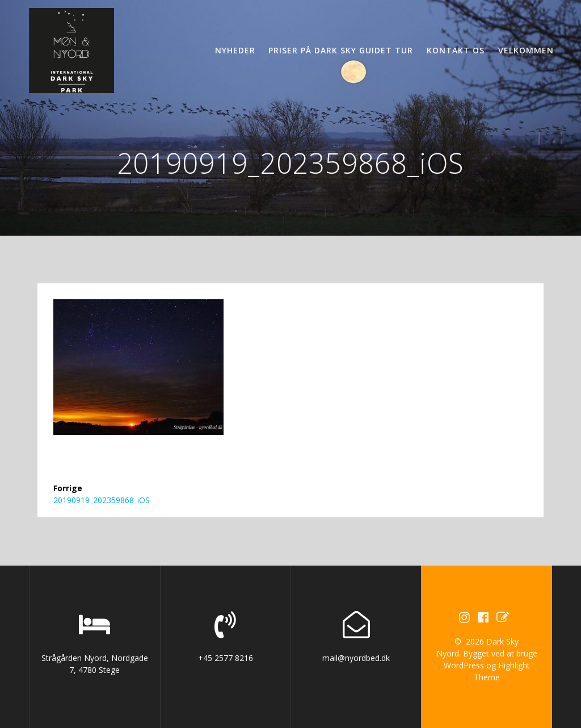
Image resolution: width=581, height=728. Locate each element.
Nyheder (235, 50)
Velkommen (526, 50)
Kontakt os (456, 50)
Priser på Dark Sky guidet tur (341, 50)
